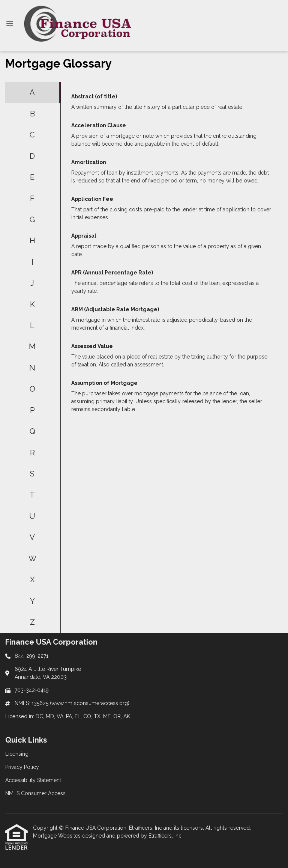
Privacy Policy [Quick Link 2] (22, 767)
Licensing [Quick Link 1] (17, 754)
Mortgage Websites (58, 836)
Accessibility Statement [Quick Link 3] (33, 780)
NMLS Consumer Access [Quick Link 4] (35, 793)
